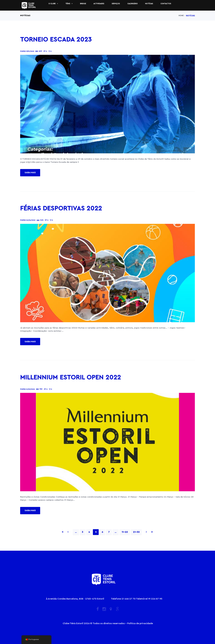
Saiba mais (30, 173)
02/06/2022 (31, 220)
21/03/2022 (30, 389)
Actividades (99, 4)
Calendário (133, 4)
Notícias (149, 4)
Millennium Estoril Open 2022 (71, 377)
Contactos (166, 4)
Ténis (68, 4)
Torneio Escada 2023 (56, 40)
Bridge (83, 4)
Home (181, 16)
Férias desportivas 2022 (61, 208)
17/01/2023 (30, 51)
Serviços (116, 4)
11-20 (125, 532)
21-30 (136, 532)
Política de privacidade (140, 623)
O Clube (52, 4)
